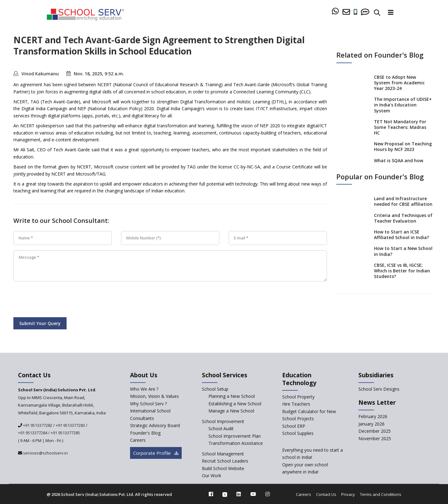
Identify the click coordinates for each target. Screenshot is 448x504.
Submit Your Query (40, 323)
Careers (303, 494)
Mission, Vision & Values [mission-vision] (154, 396)
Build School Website (223, 468)
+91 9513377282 (37, 425)
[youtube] (253, 494)
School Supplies (298, 433)
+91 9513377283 (70, 425)
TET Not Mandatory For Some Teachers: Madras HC (400, 127)
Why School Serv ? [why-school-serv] (148, 404)
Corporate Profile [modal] (156, 453)
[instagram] (268, 494)
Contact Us (326, 494)
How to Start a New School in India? (403, 251)
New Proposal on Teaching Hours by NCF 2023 (403, 146)
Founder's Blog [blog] (145, 433)
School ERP (294, 426)
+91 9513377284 (33, 433)
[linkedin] (239, 494)
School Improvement (223, 421)
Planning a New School (232, 396)
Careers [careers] (138, 440)
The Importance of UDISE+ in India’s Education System (403, 105)
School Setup (215, 389)
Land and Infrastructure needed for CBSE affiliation (403, 201)
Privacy (348, 494)
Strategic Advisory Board (155, 425)
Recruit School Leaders (225, 461)
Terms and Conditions (381, 494)
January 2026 (371, 424)
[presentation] (61, 300)
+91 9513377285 (65, 433)
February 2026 (373, 416)
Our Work (212, 476)
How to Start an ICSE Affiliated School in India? (401, 235)
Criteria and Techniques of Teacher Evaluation (403, 218)
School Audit (221, 429)
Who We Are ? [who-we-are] (144, 389)
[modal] (430, 436)
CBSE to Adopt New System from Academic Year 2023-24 (399, 82)
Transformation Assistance (236, 443)
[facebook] (211, 494)
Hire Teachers (296, 404)
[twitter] (225, 494)
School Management (223, 454)
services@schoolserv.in (45, 453)
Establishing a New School (235, 404)
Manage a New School (231, 411)
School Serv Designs (379, 389)
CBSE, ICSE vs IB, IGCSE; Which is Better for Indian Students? (402, 271)
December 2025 (375, 431)
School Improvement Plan (235, 436)
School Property (298, 397)
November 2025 (375, 438)
